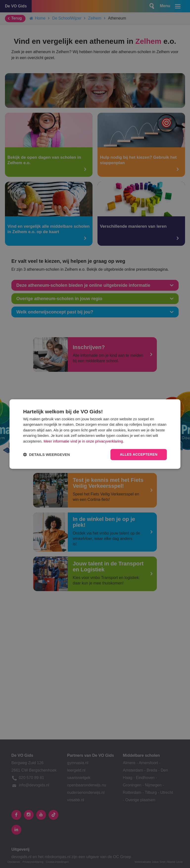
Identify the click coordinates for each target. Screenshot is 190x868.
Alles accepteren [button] (139, 455)
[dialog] (95, 434)
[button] (46, 455)
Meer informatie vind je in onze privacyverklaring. (84, 441)
